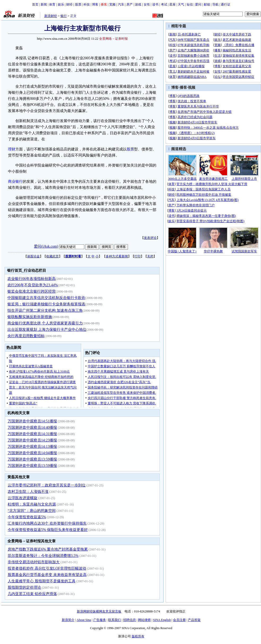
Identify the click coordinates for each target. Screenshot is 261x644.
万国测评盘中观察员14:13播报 (32, 447)
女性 (147, 5)
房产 (130, 5)
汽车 (121, 5)
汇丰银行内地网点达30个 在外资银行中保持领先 (47, 523)
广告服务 (100, 620)
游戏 (138, 5)
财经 (69, 5)
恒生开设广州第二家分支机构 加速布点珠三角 (45, 310)
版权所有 (138, 636)
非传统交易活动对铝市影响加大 (34, 562)
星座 (172, 5)
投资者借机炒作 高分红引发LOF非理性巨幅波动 (47, 568)
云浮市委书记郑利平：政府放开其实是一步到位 (47, 485)
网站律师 (144, 620)
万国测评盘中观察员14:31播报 (32, 434)
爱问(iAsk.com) (46, 246)
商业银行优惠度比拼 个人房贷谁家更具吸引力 (45, 323)
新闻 (44, 5)
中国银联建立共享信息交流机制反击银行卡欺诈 (46, 298)
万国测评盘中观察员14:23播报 (32, 440)
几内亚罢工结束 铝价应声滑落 (32, 594)
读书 (155, 5)
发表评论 (150, 238)
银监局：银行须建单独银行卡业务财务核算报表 (46, 304)
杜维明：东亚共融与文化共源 (32, 504)
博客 (95, 5)
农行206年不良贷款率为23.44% (33, 285)
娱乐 (61, 5)
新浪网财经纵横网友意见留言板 (99, 611)
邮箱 (207, 5)
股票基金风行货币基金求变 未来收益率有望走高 (47, 575)
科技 (87, 5)
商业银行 (15, 182)
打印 (138, 256)
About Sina (84, 620)
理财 (12, 149)
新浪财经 (51, 16)
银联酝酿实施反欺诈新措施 (30, 317)
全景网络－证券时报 (113, 39)
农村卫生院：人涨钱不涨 (28, 492)
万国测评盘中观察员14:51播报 (32, 421)
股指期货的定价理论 (24, 587)
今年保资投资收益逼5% (27, 517)
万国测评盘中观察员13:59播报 (32, 459)
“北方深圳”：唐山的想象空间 (32, 511)
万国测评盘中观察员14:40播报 (32, 428)
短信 (190, 5)
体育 (52, 5)
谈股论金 (33, 256)
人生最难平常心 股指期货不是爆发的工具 (42, 581)
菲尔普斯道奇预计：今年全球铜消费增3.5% (43, 556)
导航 (215, 5)
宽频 (112, 5)
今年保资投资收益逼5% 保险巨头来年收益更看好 (48, 530)
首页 (35, 5)
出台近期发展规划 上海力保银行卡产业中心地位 (47, 330)
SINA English (162, 620)
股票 (78, 5)
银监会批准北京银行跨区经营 (32, 291)
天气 (181, 5)
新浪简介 (68, 620)
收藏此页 (52, 256)
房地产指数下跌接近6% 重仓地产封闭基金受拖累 (48, 549)
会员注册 (179, 620)
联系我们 (114, 620)
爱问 (198, 5)
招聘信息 (130, 620)
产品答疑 (194, 620)
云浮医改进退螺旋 (23, 498)
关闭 (150, 256)
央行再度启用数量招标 (26, 336)
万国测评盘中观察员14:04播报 (32, 453)
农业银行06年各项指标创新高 (32, 279)
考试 (164, 5)
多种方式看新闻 (117, 256)
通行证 (225, 5)
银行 (64, 16)
